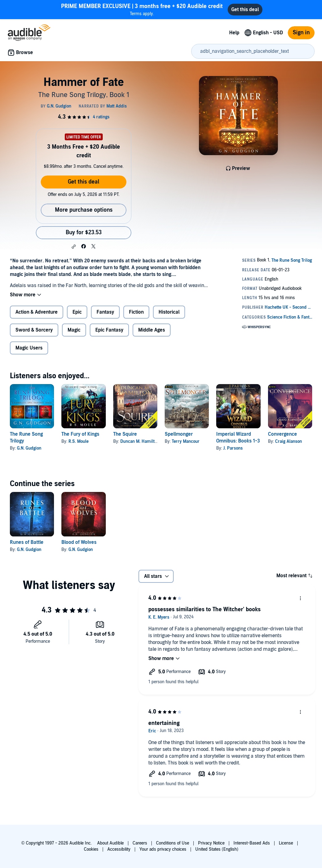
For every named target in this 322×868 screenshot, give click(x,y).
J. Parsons (233, 448)
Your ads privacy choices (163, 849)
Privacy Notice (211, 843)
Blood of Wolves (79, 542)
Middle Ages (152, 330)
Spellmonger (179, 434)
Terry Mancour (186, 441)
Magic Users (29, 348)
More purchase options (84, 210)
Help (234, 33)
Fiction (136, 312)
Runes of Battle (27, 542)
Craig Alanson (289, 441)
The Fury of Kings (80, 434)
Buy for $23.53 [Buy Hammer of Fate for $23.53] (84, 233)
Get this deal (84, 182)
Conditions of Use (173, 843)
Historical (169, 312)
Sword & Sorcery (34, 330)
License (286, 843)
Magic (74, 330)
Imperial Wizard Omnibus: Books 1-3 (238, 438)
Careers (140, 843)
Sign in (301, 33)
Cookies (91, 849)
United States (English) (217, 849)
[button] (74, 247)
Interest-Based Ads (252, 843)
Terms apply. (142, 9)
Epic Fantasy (109, 330)
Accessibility (119, 849)
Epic (77, 312)
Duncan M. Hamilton (140, 441)
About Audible (110, 843)
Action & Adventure (37, 312)
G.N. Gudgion (29, 448)
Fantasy (105, 312)
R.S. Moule (78, 441)
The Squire (125, 434)
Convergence (283, 434)
